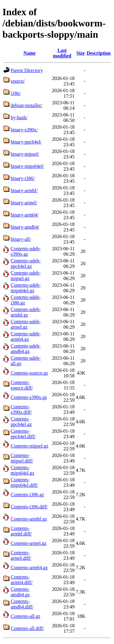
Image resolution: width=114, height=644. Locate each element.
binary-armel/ (24, 203)
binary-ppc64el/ (26, 142)
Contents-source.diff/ (22, 385)
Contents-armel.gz (29, 543)
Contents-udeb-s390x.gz (26, 251)
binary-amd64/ (25, 227)
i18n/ (16, 93)
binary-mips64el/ (27, 166)
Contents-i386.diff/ (29, 507)
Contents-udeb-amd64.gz (26, 349)
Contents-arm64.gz (29, 568)
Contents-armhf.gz (29, 519)
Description (99, 53)
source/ (18, 81)
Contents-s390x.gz (29, 397)
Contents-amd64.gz (20, 592)
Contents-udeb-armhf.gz (26, 312)
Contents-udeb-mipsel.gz (26, 276)
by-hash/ (19, 118)
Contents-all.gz (25, 616)
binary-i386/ (23, 178)
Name (29, 53)
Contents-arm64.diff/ (22, 580)
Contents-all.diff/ (27, 628)
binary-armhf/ (24, 190)
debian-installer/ (26, 105)
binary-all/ (21, 239)
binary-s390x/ (24, 130)
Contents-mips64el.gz (22, 470)
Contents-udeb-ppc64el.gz (26, 263)
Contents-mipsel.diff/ (22, 458)
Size (81, 53)
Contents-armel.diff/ (21, 555)
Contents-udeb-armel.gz (26, 324)
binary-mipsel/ (25, 154)
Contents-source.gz (29, 373)
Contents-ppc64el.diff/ (23, 434)
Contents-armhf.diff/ (21, 531)
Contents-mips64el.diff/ (24, 482)
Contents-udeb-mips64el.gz (26, 288)
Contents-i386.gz (27, 495)
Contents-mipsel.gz (29, 446)
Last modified (62, 53)
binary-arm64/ (25, 215)
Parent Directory (27, 70)
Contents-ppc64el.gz (21, 422)
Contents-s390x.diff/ (21, 409)
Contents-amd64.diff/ (22, 604)
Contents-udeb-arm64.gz (26, 336)
